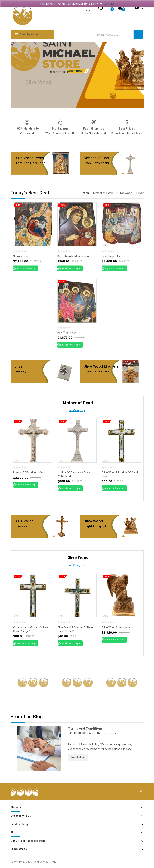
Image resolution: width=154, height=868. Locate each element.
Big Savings (60, 145)
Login (89, 10)
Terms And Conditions (85, 728)
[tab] (85, 312)
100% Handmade (27, 145)
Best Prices (127, 145)
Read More (78, 757)
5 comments (107, 733)
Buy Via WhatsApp (26, 485)
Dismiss (110, 4)
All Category (77, 410)
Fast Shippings (94, 145)
